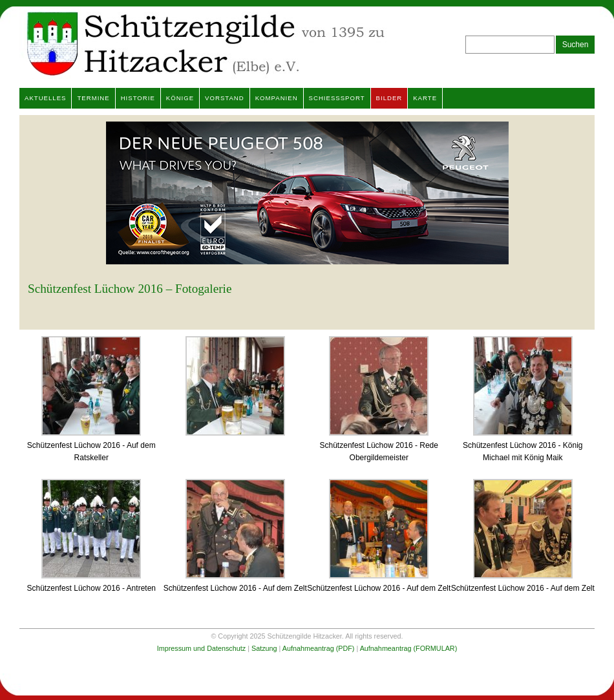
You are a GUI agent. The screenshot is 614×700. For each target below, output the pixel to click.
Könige (180, 98)
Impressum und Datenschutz (201, 648)
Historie (138, 98)
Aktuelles (45, 98)
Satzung (264, 648)
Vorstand (225, 98)
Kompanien (277, 98)
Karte (425, 98)
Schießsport (337, 98)
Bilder (389, 98)
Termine (93, 98)
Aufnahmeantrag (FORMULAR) (409, 648)
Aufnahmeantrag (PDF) (319, 648)
